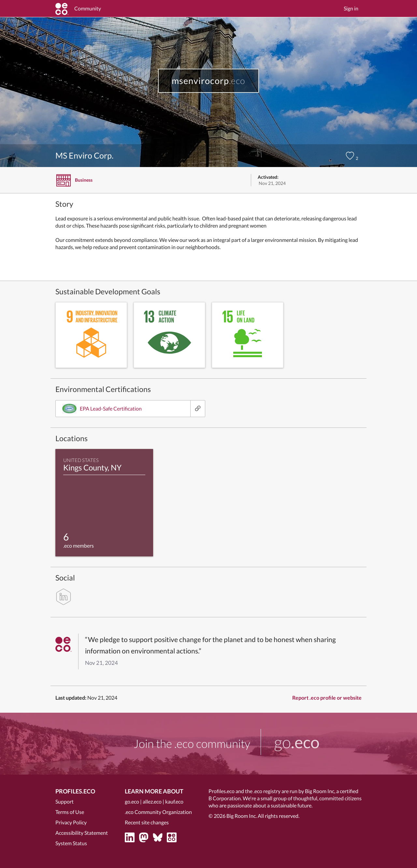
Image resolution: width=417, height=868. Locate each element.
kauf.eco (174, 801)
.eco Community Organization (158, 812)
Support (65, 801)
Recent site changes (147, 822)
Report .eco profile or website (327, 698)
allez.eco (152, 801)
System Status (71, 843)
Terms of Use (70, 812)
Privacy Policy (71, 822)
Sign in (351, 8)
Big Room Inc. (242, 816)
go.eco (132, 801)
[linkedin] (64, 597)
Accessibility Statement (82, 833)
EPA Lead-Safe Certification (102, 409)
